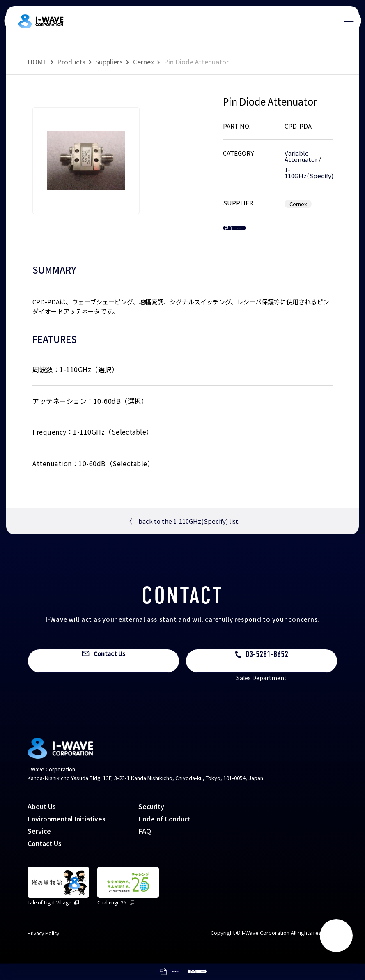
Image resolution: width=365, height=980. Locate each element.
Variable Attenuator (301, 156)
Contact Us (45, 859)
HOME (37, 62)
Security (151, 822)
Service (39, 847)
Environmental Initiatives (67, 834)
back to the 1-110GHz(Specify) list (182, 537)
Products (71, 62)
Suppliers (109, 62)
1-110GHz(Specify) (309, 173)
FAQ (145, 847)
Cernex (143, 62)
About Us (42, 822)
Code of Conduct (164, 834)
